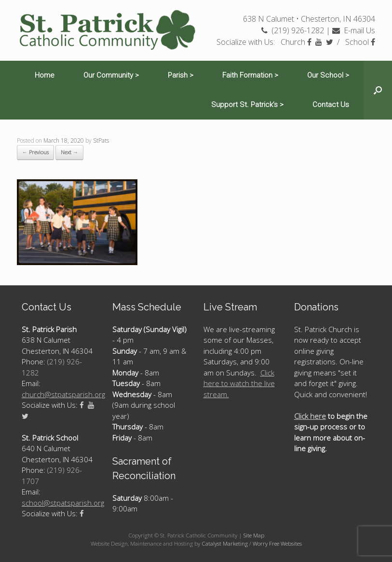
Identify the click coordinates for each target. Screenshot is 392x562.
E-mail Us (354, 30)
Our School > (328, 75)
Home (45, 75)
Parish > (181, 75)
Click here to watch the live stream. (239, 383)
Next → (69, 152)
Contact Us (331, 105)
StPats (101, 140)
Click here (310, 416)
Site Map (254, 535)
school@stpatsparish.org (63, 503)
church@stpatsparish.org (63, 394)
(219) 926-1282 (293, 30)
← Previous (35, 152)
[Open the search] (378, 90)
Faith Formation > (250, 75)
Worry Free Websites (277, 543)
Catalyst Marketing (225, 543)
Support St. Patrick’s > (247, 105)
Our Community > (111, 75)
